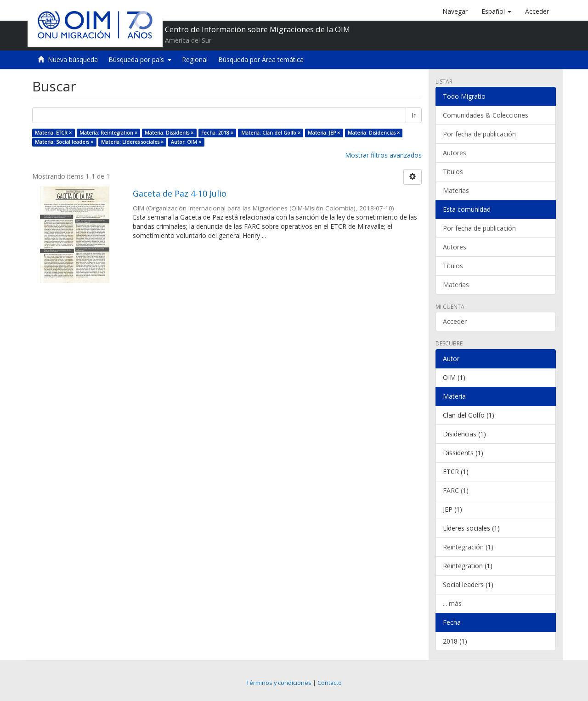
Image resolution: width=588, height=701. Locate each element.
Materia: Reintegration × (108, 133)
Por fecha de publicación (479, 134)
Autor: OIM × (186, 142)
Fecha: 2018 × (217, 133)
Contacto (330, 683)
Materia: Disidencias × (374, 133)
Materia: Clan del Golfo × (271, 133)
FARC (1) (456, 490)
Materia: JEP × (324, 133)
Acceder (455, 321)
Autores (455, 153)
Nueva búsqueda (73, 59)
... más (452, 603)
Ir (414, 115)
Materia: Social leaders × (64, 142)
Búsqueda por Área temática (261, 59)
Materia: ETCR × (53, 133)
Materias (456, 190)
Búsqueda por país (140, 59)
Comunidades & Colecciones (486, 115)
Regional (195, 59)
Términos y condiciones (279, 683)
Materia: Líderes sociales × (132, 142)
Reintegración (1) (468, 547)
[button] (496, 11)
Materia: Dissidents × (169, 133)
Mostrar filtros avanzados (383, 155)
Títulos (453, 172)
